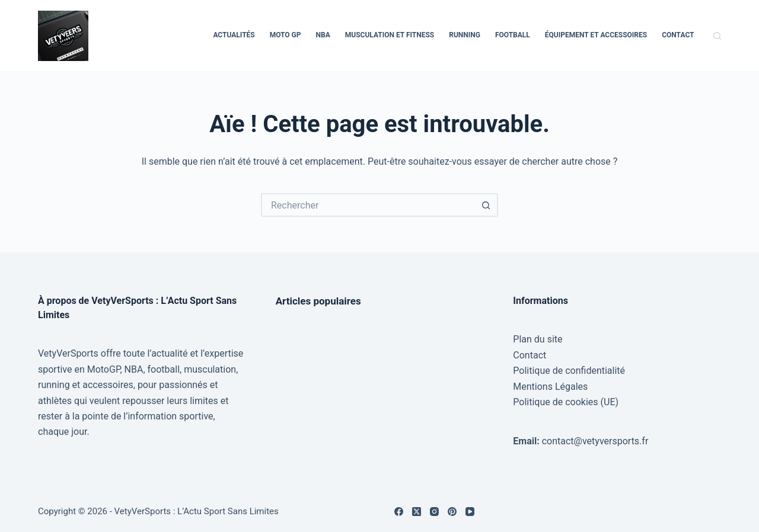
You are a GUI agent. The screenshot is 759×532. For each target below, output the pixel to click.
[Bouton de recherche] (486, 205)
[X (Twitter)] (417, 512)
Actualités (234, 35)
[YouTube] (470, 512)
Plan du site (538, 339)
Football (513, 35)
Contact (678, 35)
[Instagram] (434, 512)
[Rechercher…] (368, 205)
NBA (323, 35)
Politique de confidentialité (569, 371)
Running (465, 35)
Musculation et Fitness (390, 35)
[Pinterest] (452, 512)
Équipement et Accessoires (596, 35)
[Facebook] (399, 512)
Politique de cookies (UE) (566, 402)
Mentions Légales (550, 387)
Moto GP (286, 35)
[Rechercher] (717, 36)
